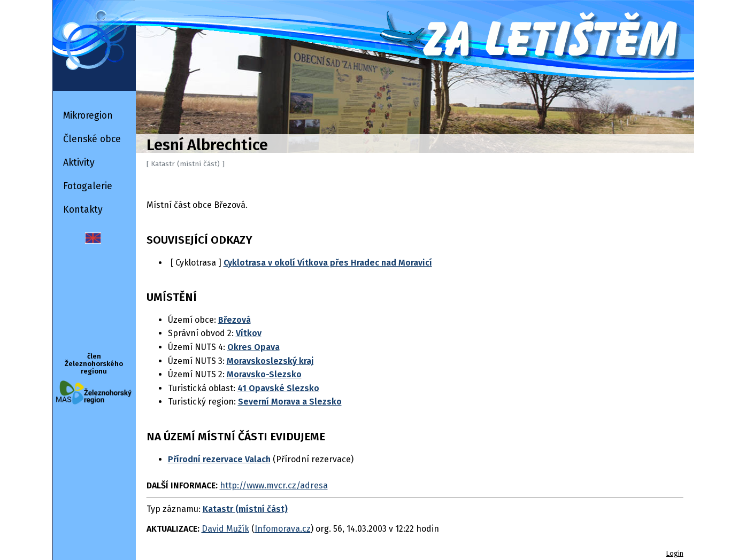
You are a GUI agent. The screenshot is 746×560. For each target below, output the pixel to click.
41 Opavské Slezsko (278, 388)
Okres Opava (253, 347)
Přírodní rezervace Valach (219, 459)
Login (675, 553)
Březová (234, 320)
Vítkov (249, 333)
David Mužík (225, 529)
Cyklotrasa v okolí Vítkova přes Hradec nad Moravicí (328, 263)
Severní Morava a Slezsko (290, 402)
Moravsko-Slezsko (264, 374)
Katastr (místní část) (245, 509)
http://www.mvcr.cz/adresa (274, 485)
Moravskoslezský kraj (270, 361)
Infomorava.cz (283, 529)
